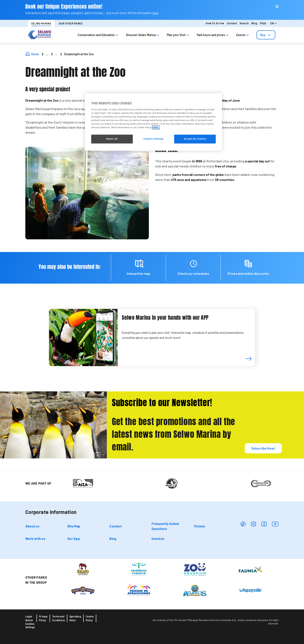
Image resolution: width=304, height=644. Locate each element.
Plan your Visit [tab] (178, 35)
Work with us (35, 538)
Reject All (112, 139)
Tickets (199, 526)
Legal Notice (29, 618)
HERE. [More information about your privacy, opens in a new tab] (156, 128)
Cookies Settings (30, 625)
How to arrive (215, 23)
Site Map (74, 526)
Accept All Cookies (195, 139)
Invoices (158, 538)
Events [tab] (243, 35)
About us (32, 526)
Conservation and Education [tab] (98, 35)
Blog (254, 23)
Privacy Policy (43, 618)
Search (244, 23)
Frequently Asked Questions (165, 526)
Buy (266, 35)
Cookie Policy (90, 618)
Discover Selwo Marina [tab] (143, 35)
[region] (153, 122)
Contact (232, 23)
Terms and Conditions (58, 618)
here (155, 13)
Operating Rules (75, 618)
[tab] (266, 35)
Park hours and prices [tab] (213, 35)
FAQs (263, 23)
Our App (74, 538)
